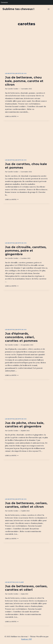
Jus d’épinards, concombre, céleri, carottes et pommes (21, 337)
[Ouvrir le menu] (49, 9)
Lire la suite (12, 116)
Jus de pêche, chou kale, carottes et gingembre (25, 425)
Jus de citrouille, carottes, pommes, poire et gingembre (26, 251)
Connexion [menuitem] (4, 2)
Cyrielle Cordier (13, 89)
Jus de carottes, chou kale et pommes (26, 166)
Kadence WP (26, 639)
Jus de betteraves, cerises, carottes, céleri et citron (26, 505)
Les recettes (10, 73)
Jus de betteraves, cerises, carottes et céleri (26, 588)
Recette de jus (21, 73)
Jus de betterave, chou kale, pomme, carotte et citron (24, 81)
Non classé (20, 582)
